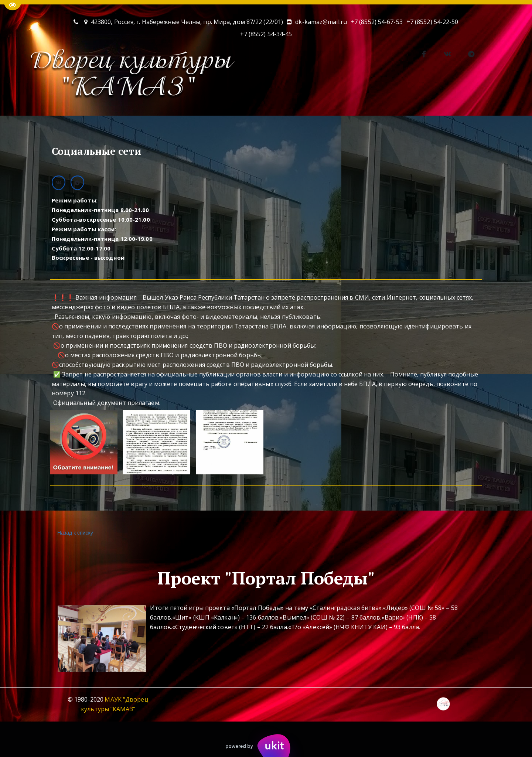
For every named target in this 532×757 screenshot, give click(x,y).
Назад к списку (74, 533)
